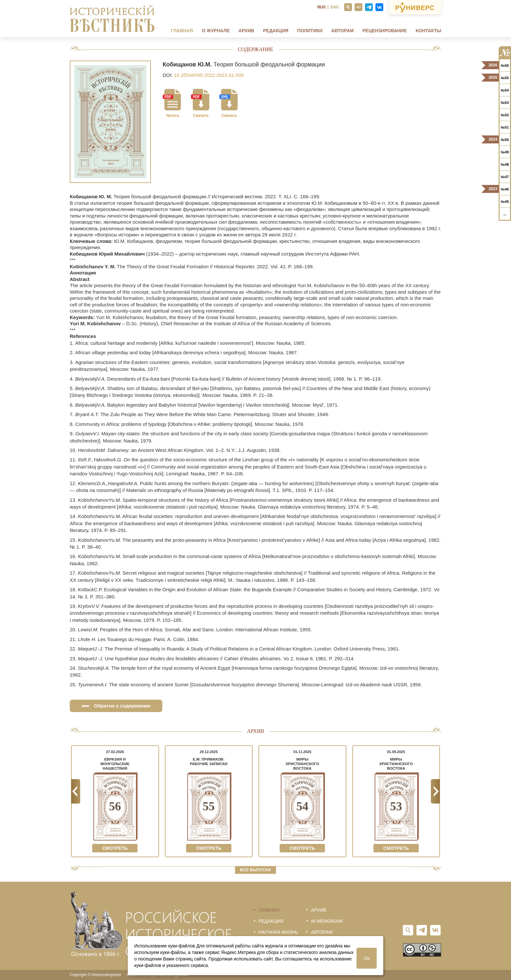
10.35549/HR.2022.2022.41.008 (209, 75)
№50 (505, 140)
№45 (505, 202)
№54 (505, 90)
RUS (321, 7)
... (505, 214)
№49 (505, 152)
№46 (505, 189)
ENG (335, 7)
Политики (310, 31)
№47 (505, 177)
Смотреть (115, 848)
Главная (182, 31)
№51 (505, 127)
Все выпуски (256, 870)
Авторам (343, 31)
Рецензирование (385, 31)
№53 (505, 103)
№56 (505, 65)
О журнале (216, 31)
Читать (173, 116)
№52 (505, 115)
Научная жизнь (278, 932)
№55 (505, 78)
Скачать (201, 116)
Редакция (276, 31)
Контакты (429, 31)
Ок (367, 958)
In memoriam (327, 921)
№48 (505, 164)
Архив (246, 31)
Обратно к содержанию (116, 706)
